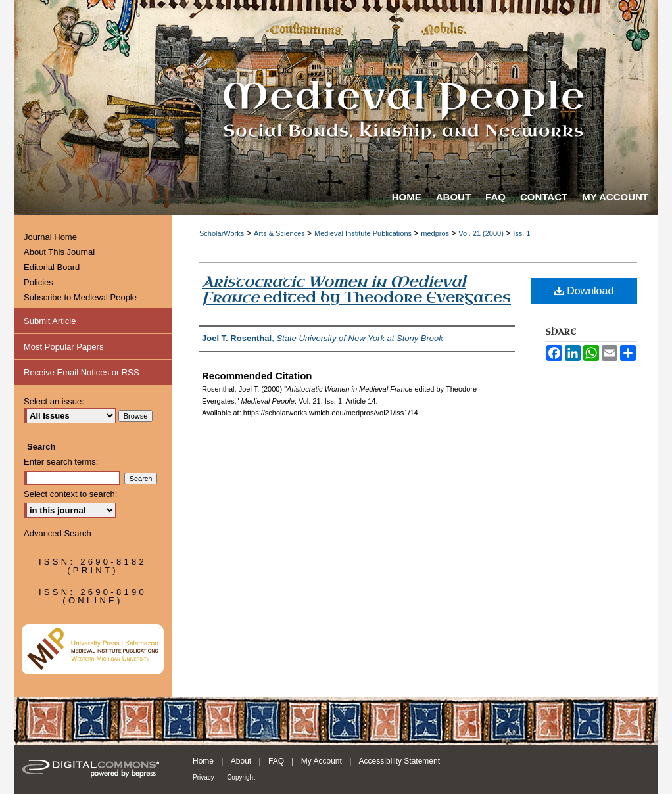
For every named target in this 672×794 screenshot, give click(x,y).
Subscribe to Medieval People (80, 297)
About (241, 761)
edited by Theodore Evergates (356, 290)
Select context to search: (70, 494)
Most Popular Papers (63, 347)
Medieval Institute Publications (364, 233)
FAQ (276, 761)
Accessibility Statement (399, 761)
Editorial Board (52, 267)
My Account (322, 761)
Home (203, 761)
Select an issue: (54, 401)
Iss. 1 (521, 233)
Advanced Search (58, 533)
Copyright (241, 777)
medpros (436, 233)
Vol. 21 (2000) (482, 233)
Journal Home (50, 237)
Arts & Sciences (280, 233)
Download (584, 291)
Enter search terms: (61, 462)
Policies (38, 282)
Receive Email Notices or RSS (82, 372)
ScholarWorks (222, 233)
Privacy (204, 777)
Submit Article (50, 321)
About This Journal (59, 252)
